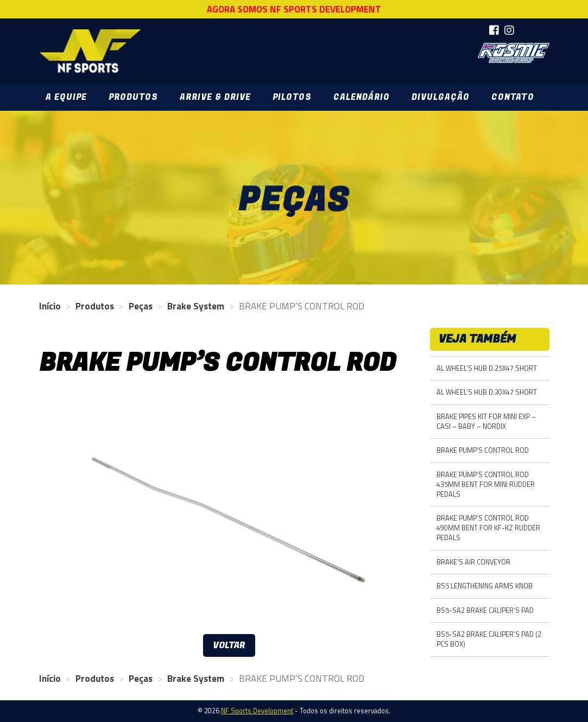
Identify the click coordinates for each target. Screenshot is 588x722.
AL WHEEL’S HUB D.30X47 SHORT (487, 392)
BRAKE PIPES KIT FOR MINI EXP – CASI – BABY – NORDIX (486, 422)
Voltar (229, 645)
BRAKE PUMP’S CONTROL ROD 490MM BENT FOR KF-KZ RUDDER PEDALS (488, 528)
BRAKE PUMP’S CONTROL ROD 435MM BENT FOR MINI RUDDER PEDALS (486, 484)
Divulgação (441, 97)
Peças (141, 306)
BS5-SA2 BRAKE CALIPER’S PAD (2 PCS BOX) (489, 639)
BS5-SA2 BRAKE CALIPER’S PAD (485, 610)
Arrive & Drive (215, 97)
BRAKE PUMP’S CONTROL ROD (483, 450)
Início (50, 306)
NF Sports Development (90, 51)
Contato (513, 97)
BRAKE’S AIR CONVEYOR (473, 562)
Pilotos (292, 97)
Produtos (133, 97)
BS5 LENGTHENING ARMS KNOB (485, 586)
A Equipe (66, 97)
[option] (229, 511)
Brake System (196, 306)
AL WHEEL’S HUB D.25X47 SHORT (487, 368)
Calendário (362, 97)
